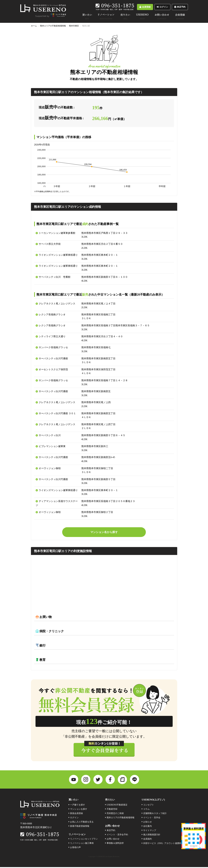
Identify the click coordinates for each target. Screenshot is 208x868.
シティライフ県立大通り (52, 336)
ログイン (154, 7)
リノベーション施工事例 (82, 844)
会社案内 (148, 827)
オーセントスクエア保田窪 (53, 369)
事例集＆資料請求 (115, 844)
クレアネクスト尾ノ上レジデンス (57, 304)
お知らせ (148, 823)
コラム (146, 810)
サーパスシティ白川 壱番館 (55, 277)
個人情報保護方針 (152, 836)
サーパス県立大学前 (50, 244)
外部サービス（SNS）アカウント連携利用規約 (165, 844)
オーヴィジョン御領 (50, 468)
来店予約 (177, 7)
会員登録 (131, 7)
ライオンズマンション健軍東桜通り (58, 255)
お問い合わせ (113, 840)
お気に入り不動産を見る (82, 823)
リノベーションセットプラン (84, 840)
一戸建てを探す (78, 806)
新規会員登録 (76, 814)
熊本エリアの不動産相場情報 (53, 26)
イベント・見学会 (152, 819)
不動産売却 (112, 810)
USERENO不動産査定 (117, 806)
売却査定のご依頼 (115, 814)
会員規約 (148, 840)
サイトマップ (150, 831)
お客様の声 (75, 848)
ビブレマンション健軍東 (52, 446)
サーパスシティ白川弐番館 (53, 358)
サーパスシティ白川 (50, 435)
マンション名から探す (104, 532)
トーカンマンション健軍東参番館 (57, 233)
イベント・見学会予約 (117, 836)
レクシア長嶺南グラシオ (52, 315)
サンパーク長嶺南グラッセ (53, 347)
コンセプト (149, 806)
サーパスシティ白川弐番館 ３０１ (57, 413)
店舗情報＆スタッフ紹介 (155, 814)
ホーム (34, 26)
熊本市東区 (74, 26)
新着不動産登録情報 (80, 827)
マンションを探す (79, 810)
